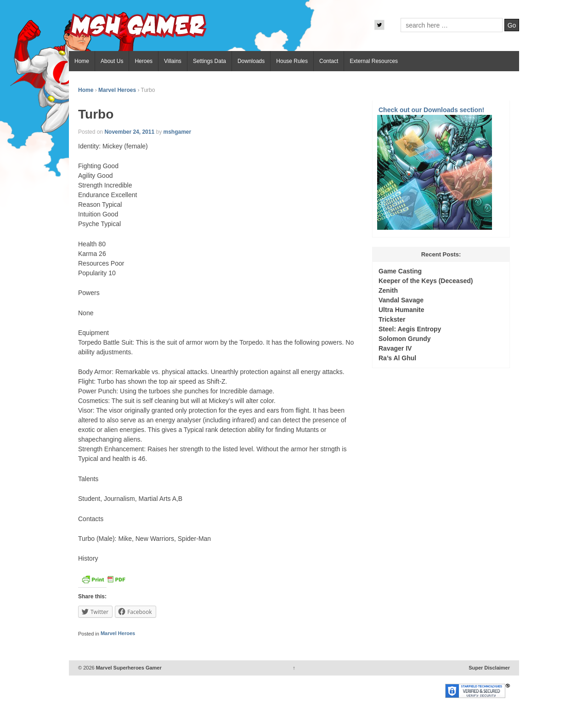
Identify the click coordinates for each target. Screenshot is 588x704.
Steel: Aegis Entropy (410, 329)
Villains (173, 61)
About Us (112, 61)
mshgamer (177, 132)
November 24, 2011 (129, 132)
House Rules (292, 61)
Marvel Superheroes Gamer (128, 668)
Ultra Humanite (401, 310)
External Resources (374, 61)
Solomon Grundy (405, 339)
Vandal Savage (401, 300)
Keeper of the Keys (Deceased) (426, 281)
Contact (329, 61)
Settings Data (209, 61)
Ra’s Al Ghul (397, 358)
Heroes (144, 61)
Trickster (392, 319)
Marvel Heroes (117, 90)
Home (82, 61)
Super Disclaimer (489, 668)
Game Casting (400, 271)
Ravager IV (395, 348)
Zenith (388, 290)
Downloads (251, 61)
